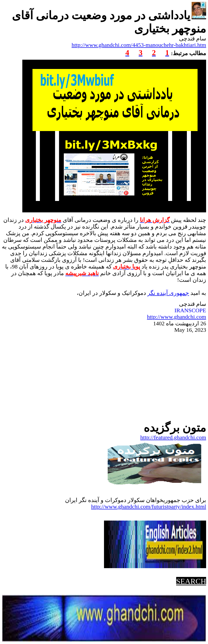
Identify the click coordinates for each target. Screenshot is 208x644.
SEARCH (191, 581)
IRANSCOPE (190, 310)
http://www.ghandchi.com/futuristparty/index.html (149, 507)
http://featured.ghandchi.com (173, 437)
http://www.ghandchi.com (177, 317)
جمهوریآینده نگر (168, 293)
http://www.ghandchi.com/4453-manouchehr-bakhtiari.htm (139, 45)
